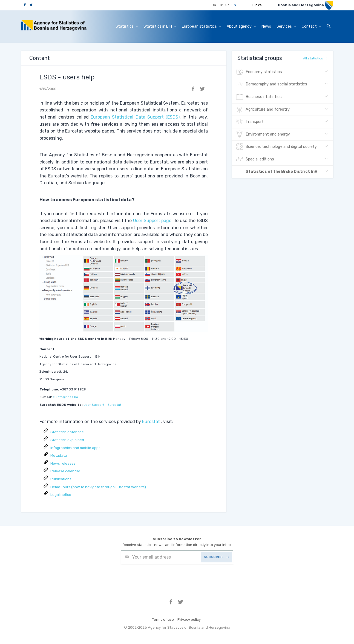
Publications (61, 479)
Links (257, 5)
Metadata (59, 455)
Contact (311, 26)
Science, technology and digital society (276, 147)
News (266, 26)
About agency (241, 26)
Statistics (127, 26)
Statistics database (67, 432)
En (234, 5)
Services (286, 26)
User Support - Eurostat (102, 405)
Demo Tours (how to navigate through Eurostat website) (98, 487)
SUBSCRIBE (216, 557)
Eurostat (151, 422)
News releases (63, 463)
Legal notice (61, 495)
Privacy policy (189, 619)
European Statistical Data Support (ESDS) (135, 117)
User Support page (152, 221)
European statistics (201, 26)
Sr (227, 5)
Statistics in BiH (160, 26)
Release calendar (65, 471)
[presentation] (163, 577)
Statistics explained (67, 440)
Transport (250, 122)
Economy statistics (259, 72)
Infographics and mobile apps (75, 448)
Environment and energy (263, 134)
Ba (214, 5)
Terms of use (163, 619)
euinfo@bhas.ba (65, 397)
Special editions (255, 159)
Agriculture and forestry (263, 110)
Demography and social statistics (272, 84)
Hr (221, 5)
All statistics (315, 58)
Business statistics (259, 97)
